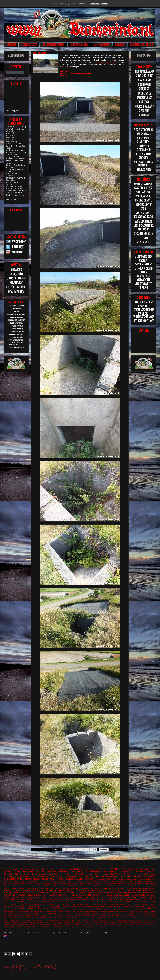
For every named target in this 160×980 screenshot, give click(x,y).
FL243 (55, 902)
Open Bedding (70, 877)
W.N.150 (122, 925)
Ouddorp (87, 904)
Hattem (122, 897)
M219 (54, 904)
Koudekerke (72, 906)
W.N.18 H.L (70, 913)
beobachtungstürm (89, 918)
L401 (29, 911)
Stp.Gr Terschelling (90, 872)
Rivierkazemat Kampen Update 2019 (16, 153)
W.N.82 (94, 895)
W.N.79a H (50, 918)
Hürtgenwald (151, 897)
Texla (135, 904)
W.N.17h (7, 918)
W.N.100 (153, 911)
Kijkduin (7, 897)
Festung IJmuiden (21, 872)
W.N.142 (88, 895)
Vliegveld (131, 872)
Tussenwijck (144, 906)
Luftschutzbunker (68, 902)
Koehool (59, 922)
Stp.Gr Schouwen (80, 881)
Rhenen (49, 886)
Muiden (16, 881)
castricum (24, 886)
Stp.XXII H (111, 911)
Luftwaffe (91, 900)
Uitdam (78, 920)
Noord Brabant (61, 904)
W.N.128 (43, 913)
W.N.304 (24, 927)
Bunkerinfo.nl (12, 869)
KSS (76, 893)
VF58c (97, 920)
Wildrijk (77, 927)
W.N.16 (147, 904)
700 (105, 918)
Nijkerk (50, 915)
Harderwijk (42, 886)
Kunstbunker (81, 906)
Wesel (92, 913)
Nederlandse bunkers (86, 869)
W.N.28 (7, 906)
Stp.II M (132, 906)
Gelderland (52, 872)
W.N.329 (68, 886)
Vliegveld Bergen (123, 874)
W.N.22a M (114, 920)
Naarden (91, 893)
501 (29, 886)
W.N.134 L (110, 925)
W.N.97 (7, 904)
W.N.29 (32, 918)
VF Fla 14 (132, 911)
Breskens (24, 922)
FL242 (60, 906)
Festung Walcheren (70, 900)
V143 (67, 925)
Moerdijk (100, 922)
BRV (124, 913)
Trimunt (81, 895)
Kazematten (65, 869)
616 (18, 904)
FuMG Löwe (63, 893)
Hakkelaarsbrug (10, 888)
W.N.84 (153, 900)
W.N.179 (149, 925)
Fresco (111, 897)
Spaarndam (109, 906)
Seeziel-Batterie (84, 884)
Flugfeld (153, 909)
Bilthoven (44, 900)
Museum (44, 915)
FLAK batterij (98, 881)
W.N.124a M (35, 913)
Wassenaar (111, 895)
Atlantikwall (151, 877)
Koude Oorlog (74, 872)
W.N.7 (45, 927)
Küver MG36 (66, 922)
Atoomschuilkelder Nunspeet (14, 162)
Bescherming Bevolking (134, 913)
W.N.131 (57, 913)
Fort (6, 879)
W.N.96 (63, 927)
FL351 (29, 922)
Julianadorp (9, 900)
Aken (76, 897)
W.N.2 (154, 925)
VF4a (93, 920)
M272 (39, 915)
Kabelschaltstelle (151, 918)
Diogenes (50, 900)
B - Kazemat (121, 872)
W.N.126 (104, 925)
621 (43, 888)
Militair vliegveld (139, 874)
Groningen (42, 877)
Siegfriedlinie (94, 888)
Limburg (24, 900)
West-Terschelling (120, 888)
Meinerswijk (83, 893)
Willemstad (83, 927)
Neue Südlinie (139, 884)
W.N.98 (139, 893)
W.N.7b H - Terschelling (12, 132)
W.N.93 (12, 906)
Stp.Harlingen (53, 925)
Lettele (20, 920)
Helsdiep (128, 897)
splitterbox (7, 922)
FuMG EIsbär (35, 922)
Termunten (129, 904)
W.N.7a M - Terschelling (12, 141)
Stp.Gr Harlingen (128, 900)
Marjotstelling (58, 895)
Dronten (153, 886)
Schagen (87, 911)
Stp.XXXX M (61, 925)
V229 (89, 920)
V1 (63, 886)
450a (12, 922)
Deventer (124, 918)
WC (101, 888)
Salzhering (7, 925)
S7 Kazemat (57, 886)
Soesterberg (114, 886)
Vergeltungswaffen (137, 902)
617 (46, 906)
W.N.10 (16, 909)
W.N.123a (24, 890)
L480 (80, 922)
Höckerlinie (8, 890)
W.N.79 (143, 920)
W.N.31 (37, 918)
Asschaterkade (56, 884)
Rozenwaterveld (16, 884)
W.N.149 (141, 900)
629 (116, 913)
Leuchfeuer (43, 911)
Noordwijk (106, 922)
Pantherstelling (150, 884)
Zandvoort (147, 869)
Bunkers (126, 869)
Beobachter (121, 909)
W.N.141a (116, 925)
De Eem (101, 884)
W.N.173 (140, 915)
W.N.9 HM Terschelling (16, 127)
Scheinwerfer (9, 886)
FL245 (149, 913)
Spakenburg (25, 925)
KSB (46, 904)
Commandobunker (100, 879)
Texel (61, 877)
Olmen (81, 888)
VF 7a (74, 925)
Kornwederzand (127, 884)
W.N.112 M (21, 913)
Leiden (87, 922)
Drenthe (34, 877)
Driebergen (130, 918)
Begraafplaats (107, 909)
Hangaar (152, 888)
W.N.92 (38, 890)
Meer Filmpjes (12, 111)
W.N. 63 (147, 911)
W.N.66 (138, 920)
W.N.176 (147, 900)
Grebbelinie (105, 869)
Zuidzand (7, 902)
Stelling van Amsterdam (121, 906)
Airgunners (17, 922)
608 (19, 902)
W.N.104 (88, 925)
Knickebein (29, 915)
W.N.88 (58, 927)
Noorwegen (112, 922)
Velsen (11, 909)
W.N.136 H (120, 915)
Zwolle (112, 881)
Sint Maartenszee (16, 925)
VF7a (38, 900)
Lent (16, 920)
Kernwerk (90, 886)
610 (113, 913)
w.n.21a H (69, 897)
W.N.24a (13, 927)
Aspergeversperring (124, 877)
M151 (73, 890)
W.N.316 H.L (48, 909)
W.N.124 (22, 909)
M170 (50, 904)
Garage (71, 893)
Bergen (22, 881)
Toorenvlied (132, 893)
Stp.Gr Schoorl (71, 920)
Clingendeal (49, 890)
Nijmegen (17, 890)
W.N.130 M (49, 913)
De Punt (138, 890)
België (114, 909)
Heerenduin (146, 890)
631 (93, 909)
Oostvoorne (31, 900)
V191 (86, 920)
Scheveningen (93, 890)
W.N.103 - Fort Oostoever (12, 183)
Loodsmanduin (52, 911)
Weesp (19, 895)
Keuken (153, 895)
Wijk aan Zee (27, 895)
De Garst (105, 897)
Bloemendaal (66, 888)
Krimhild (12, 920)
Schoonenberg (79, 915)
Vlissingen (151, 874)
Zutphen (117, 890)
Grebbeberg (116, 884)
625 (22, 902)
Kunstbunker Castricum (16, 191)
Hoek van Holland (139, 897)
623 (49, 906)
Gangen (40, 895)
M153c (24, 920)
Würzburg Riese (100, 913)
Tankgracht (119, 911)
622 (122, 890)
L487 (83, 922)
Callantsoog (129, 909)
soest (96, 927)
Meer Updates (12, 199)
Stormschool (121, 904)
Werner (74, 909)
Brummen (23, 904)
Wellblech (80, 918)
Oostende (36, 920)
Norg (59, 911)
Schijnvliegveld (112, 904)
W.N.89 (56, 918)
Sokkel (103, 906)
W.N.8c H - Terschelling (12, 136)
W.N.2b (153, 881)
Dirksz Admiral (45, 893)
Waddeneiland (19, 906)
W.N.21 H (35, 909)
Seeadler (50, 920)
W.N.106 (98, 925)
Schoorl (17, 886)
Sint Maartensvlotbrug (119, 902)
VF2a (154, 906)
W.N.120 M (47, 897)
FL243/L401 (31, 904)
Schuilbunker (103, 890)
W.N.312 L (30, 927)
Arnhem (144, 879)
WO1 (105, 895)
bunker (90, 879)
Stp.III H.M (74, 895)
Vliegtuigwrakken (22, 877)
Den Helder (34, 872)
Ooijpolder (15, 897)
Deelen (59, 881)
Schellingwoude (95, 911)
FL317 (144, 918)
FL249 (135, 918)
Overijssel (99, 874)
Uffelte (95, 915)
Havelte (75, 884)
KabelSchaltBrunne (51, 922)
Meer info (95, 4)
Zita (107, 913)
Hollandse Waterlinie (79, 886)
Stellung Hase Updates (16, 150)
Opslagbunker (139, 877)
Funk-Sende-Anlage (11, 915)
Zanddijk (31, 906)
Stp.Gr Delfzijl (117, 900)
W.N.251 (18, 927)
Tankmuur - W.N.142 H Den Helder (15, 179)
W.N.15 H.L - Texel (14, 144)
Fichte (60, 902)
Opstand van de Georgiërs (104, 900)
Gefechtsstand (143, 888)
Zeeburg (91, 927)
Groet (42, 904)
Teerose (126, 911)
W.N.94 (61, 918)
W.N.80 (49, 927)
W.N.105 (93, 925)
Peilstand (93, 904)
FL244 (148, 909)
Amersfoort (81, 879)
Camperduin (134, 895)
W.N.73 (132, 886)
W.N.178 (153, 915)
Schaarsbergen (81, 890)
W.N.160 (153, 902)
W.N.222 (153, 904)
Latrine (7, 884)
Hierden (42, 922)
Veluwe (130, 879)
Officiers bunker (66, 911)
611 (43, 906)
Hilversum (80, 900)
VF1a (150, 906)
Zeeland (139, 872)
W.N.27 (41, 909)
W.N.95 (61, 909)
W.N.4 (124, 920)
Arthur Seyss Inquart (86, 897)
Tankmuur (35, 881)
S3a (112, 869)
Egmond (108, 884)
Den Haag (58, 890)
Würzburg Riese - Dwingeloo (14, 175)
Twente (127, 886)
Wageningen (108, 888)
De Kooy (118, 918)
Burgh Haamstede (120, 879)
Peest (74, 911)
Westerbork (152, 920)
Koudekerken (22, 911)
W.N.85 (100, 895)
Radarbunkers (67, 881)
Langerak (27, 888)
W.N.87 (54, 927)
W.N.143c (102, 920)
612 (90, 909)
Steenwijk (104, 911)
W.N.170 (134, 915)
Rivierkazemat (104, 886)
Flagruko (146, 895)
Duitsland (122, 881)
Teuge (137, 906)
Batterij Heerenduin (142, 886)
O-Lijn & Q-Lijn (12, 157)
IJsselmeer (137, 879)
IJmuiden (51, 869)
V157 (82, 920)
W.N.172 (138, 925)
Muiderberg (9, 877)
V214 (70, 925)
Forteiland (34, 886)
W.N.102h (8, 913)
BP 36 (100, 909)
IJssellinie (9, 874)
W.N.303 (82, 913)
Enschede (57, 888)
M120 (35, 915)
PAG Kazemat (20, 874)
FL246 (35, 895)
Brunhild (40, 902)
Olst (136, 881)
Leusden (72, 879)
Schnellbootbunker (98, 902)
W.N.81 (62, 897)
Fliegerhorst (136, 869)
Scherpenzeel (150, 872)
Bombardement (111, 918)
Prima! (105, 4)
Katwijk (112, 877)
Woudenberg (53, 877)
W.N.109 (14, 913)
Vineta (83, 925)
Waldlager (73, 918)
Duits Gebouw (132, 888)
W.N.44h (43, 918)
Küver (96, 886)
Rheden (41, 920)
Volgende (104, 850)
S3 (114, 893)
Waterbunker (67, 884)
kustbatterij (38, 906)
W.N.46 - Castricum (14, 188)
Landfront (76, 874)
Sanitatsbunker (102, 904)
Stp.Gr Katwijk (62, 920)
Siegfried (108, 902)
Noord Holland (34, 874)
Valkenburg (140, 911)
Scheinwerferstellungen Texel (106, 62)
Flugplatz (54, 893)
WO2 (147, 920)
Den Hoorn (54, 906)
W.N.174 (108, 920)
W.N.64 (41, 927)
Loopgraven (14, 879)
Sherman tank (121, 893)
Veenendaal (109, 874)
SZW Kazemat (102, 877)
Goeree (28, 881)
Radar (110, 879)
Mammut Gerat (79, 902)
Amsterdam (17, 893)
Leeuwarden (48, 895)
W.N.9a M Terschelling (16, 129)
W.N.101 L (39, 897)
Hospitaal (75, 888)
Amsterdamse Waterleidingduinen (56, 874)
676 (96, 909)
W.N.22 (26, 918)
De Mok (142, 909)
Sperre (121, 886)
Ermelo (50, 902)
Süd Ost (34, 888)
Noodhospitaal (58, 915)
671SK (120, 913)
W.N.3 (120, 920)
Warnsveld (13, 904)
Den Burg (35, 893)
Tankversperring (144, 881)
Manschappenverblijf (33, 869)
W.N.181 (13, 918)
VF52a (128, 902)
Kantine (65, 906)
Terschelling (62, 872)
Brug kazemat (129, 890)
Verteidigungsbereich (86, 877)
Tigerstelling (43, 881)
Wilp (87, 927)
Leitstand (17, 900)
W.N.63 (133, 920)
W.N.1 (114, 915)
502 (116, 881)
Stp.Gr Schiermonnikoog (42, 925)
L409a (72, 922)
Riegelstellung (90, 906)
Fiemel (38, 904)
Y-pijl (26, 906)
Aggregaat (48, 888)
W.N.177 (144, 925)
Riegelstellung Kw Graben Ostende (132, 922)
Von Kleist (141, 904)
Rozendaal (152, 922)
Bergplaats (52, 881)
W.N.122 (28, 913)
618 (99, 918)
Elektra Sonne (59, 900)
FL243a (144, 913)
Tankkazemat (88, 915)
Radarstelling (46, 879)
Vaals (6, 909)
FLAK (141, 895)
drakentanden (121, 895)
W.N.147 (147, 902)
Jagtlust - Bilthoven (15, 195)
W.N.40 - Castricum (14, 193)
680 (102, 918)
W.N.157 (63, 913)
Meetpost (30, 920)
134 (39, 888)
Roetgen (98, 906)
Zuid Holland (25, 879)
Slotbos (106, 881)
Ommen (118, 922)
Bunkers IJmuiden (107, 872)
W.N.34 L (36, 927)
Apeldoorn (33, 902)
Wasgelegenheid (10, 895)
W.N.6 (111, 890)
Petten (87, 888)
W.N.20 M (7, 927)
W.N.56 (128, 920)
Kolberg (15, 911)
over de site (93, 933)
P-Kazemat (108, 893)
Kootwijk (7, 920)
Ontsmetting (67, 915)
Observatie (88, 902)
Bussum (97, 897)
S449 (45, 920)
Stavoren (32, 925)
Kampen (19, 888)
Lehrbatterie (35, 911)
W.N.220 (32, 890)
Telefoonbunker (28, 884)
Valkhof (78, 925)
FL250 (139, 918)
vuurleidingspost (83, 909)
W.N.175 (147, 915)
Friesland (36, 879)
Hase (116, 897)
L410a (76, 922)
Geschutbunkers (60, 879)
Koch (86, 900)
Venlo (136, 900)
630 (128, 895)
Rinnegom (80, 911)
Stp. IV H (67, 895)
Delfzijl (45, 902)
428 (110, 913)
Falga (154, 913)
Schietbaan (23, 897)
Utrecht (118, 869)
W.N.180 (90, 881)
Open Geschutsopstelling (75, 904)
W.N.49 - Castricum (14, 186)
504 (97, 918)
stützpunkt (14, 902)
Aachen (27, 902)
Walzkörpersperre (149, 893)
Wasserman (68, 909)
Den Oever (66, 890)
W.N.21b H (20, 918)
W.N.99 (66, 918)
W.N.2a (76, 913)
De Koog (136, 909)
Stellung (31, 897)
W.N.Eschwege (70, 927)
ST (72, 915)
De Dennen (26, 893)
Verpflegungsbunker (105, 915)
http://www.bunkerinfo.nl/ (20, 933)
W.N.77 (55, 909)
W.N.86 (88, 913)
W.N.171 (133, 925)
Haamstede (8, 911)
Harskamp (21, 915)
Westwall (94, 884)
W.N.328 (55, 897)
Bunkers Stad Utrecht (15, 159)
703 (43, 890)
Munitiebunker (87, 874)
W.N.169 (127, 925)
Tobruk (43, 872)
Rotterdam (146, 922)
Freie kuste (130, 881)
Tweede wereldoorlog (42, 884)
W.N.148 (28, 909)
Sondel (55, 920)
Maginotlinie (93, 922)
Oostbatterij (99, 893)
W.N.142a (127, 915)
